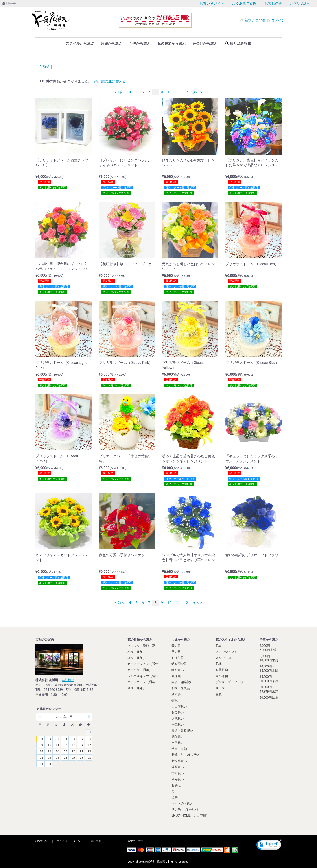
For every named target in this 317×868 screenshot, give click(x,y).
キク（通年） (137, 688)
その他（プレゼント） (187, 809)
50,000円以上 (269, 697)
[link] (269, 845)
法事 (175, 797)
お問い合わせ (301, 3)
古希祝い (178, 773)
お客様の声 (273, 3)
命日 (175, 791)
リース (220, 688)
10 (169, 92)
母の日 (176, 646)
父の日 (176, 652)
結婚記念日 (179, 664)
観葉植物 (222, 670)
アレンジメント (226, 652)
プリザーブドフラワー (231, 682)
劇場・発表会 (181, 688)
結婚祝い (178, 670)
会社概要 (68, 680)
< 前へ (120, 92)
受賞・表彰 (179, 749)
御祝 (175, 700)
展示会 (176, 694)
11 (178, 92)
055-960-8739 (53, 690)
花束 (219, 646)
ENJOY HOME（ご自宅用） (190, 815)
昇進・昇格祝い (182, 730)
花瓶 (219, 694)
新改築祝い (179, 761)
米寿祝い (178, 779)
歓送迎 (176, 676)
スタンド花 (223, 658)
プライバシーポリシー (70, 841)
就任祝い (178, 737)
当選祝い (178, 742)
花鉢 (219, 664)
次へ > (197, 92)
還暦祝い (178, 767)
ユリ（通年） (137, 658)
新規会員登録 (253, 20)
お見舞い (178, 712)
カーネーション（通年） (144, 664)
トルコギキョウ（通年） (144, 676)
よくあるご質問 (244, 3)
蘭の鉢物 (222, 676)
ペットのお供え (182, 803)
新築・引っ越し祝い (185, 755)
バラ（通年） (137, 652)
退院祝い (178, 718)
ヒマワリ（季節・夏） (143, 646)
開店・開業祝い (182, 682)
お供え (176, 785)
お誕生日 (178, 658)
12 (186, 92)
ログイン (276, 20)
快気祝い (178, 724)
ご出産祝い (179, 706)
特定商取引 (42, 841)
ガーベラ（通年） (140, 670)
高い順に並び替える (110, 81)
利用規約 (96, 841)
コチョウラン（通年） (143, 682)
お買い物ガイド (212, 3)
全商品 (44, 67)
